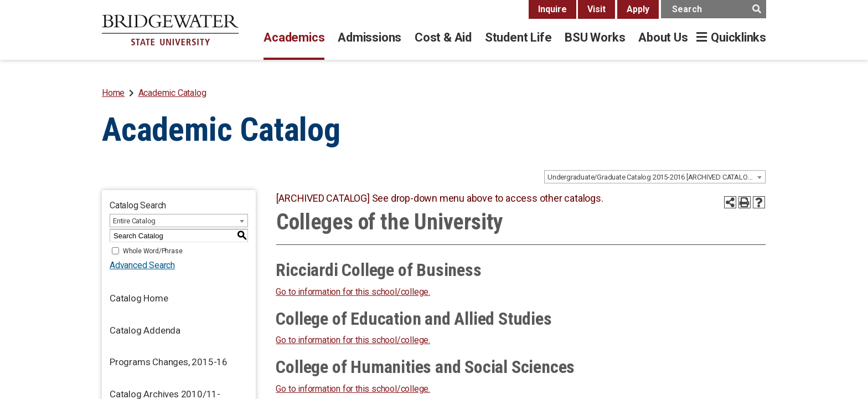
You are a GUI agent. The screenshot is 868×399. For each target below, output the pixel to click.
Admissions (370, 37)
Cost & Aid (443, 37)
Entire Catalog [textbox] (134, 221)
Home (113, 93)
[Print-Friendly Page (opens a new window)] (745, 202)
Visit (596, 9)
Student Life (518, 37)
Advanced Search (142, 265)
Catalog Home (139, 298)
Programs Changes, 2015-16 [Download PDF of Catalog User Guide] (169, 362)
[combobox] (655, 177)
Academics (294, 37)
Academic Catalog (172, 93)
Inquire (552, 9)
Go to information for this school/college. (353, 292)
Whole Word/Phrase (153, 251)
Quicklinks (738, 37)
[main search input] (714, 9)
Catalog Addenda (145, 330)
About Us (663, 37)
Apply (638, 9)
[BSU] (170, 30)
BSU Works (595, 37)
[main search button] (756, 9)
